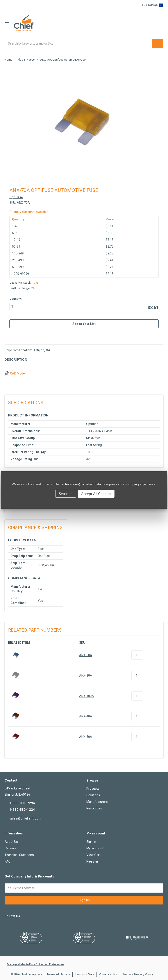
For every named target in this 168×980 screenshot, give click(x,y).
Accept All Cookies (96, 494)
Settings (66, 494)
